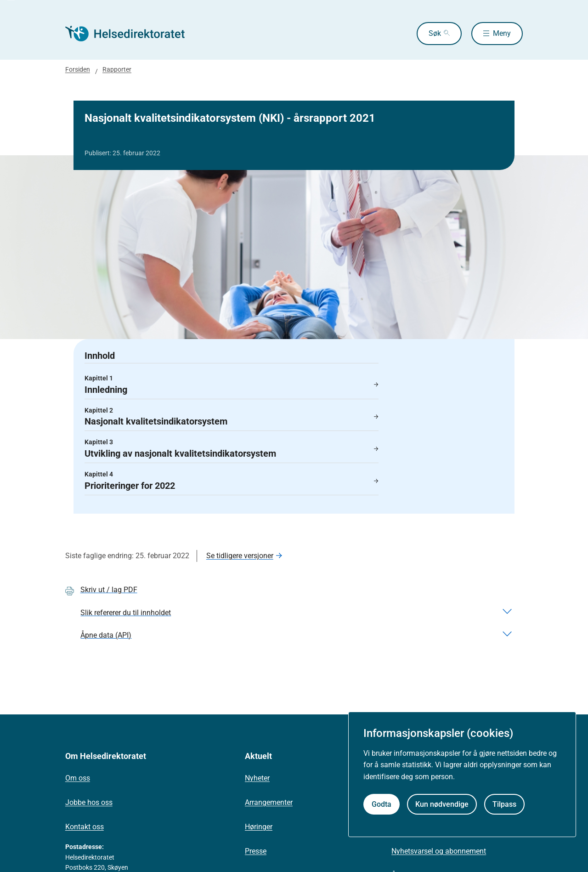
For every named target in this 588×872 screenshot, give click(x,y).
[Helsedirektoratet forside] (131, 34)
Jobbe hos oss (89, 802)
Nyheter (257, 778)
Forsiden (78, 69)
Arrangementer (269, 802)
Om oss (78, 778)
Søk (435, 33)
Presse (256, 851)
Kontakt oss (85, 827)
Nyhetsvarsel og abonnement (439, 851)
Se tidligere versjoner (240, 556)
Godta (382, 804)
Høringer (259, 827)
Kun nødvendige (442, 804)
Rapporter (117, 69)
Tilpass (504, 804)
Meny (502, 33)
